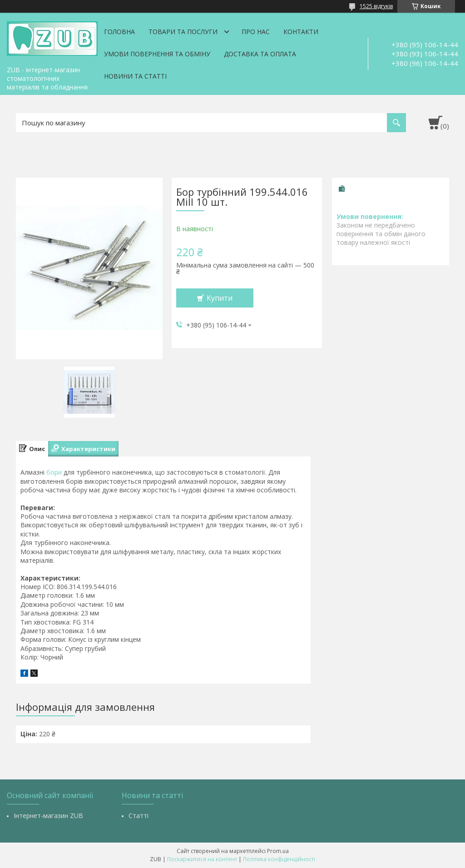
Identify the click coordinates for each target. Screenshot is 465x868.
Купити (220, 298)
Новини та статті (135, 76)
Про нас (256, 32)
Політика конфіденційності (279, 859)
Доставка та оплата (260, 54)
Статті (139, 816)
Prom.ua (278, 851)
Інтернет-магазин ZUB (48, 816)
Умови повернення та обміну (157, 54)
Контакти (301, 32)
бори (54, 472)
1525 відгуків (376, 6)
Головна (119, 32)
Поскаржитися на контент (202, 859)
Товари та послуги (183, 32)
